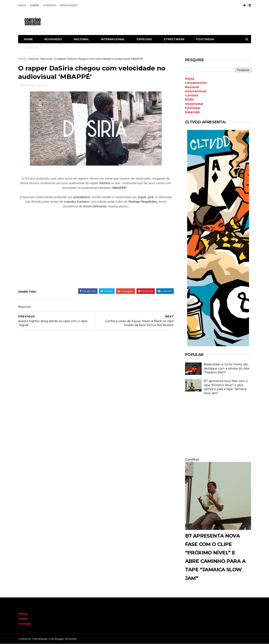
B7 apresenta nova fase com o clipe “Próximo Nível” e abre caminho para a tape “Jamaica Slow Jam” (226, 387)
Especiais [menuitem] (192, 112)
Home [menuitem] (190, 79)
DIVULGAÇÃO (69, 5)
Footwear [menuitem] (193, 108)
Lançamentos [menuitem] (196, 83)
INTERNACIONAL (113, 39)
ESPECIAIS (144, 39)
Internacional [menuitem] (196, 91)
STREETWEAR (174, 39)
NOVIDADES (53, 39)
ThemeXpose (40, 639)
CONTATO (49, 5)
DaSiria (33, 59)
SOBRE (34, 5)
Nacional (46, 59)
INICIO (22, 5)
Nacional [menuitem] (192, 87)
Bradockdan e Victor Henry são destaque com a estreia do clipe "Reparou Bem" (227, 368)
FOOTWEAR (205, 39)
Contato (25, 624)
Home (28, 39)
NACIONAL (81, 39)
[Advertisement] (218, 427)
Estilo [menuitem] (189, 99)
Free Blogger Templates (63, 639)
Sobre (23, 619)
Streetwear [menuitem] (194, 104)
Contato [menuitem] (192, 95)
